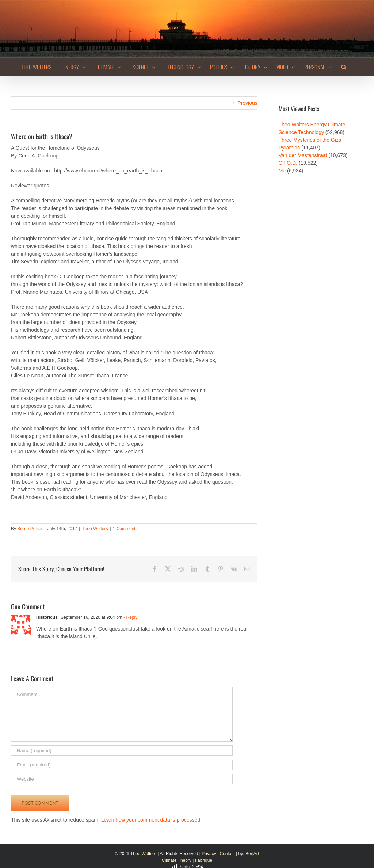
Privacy (209, 854)
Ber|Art (252, 854)
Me (282, 171)
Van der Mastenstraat (303, 155)
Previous (247, 103)
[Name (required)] (122, 751)
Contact (227, 854)
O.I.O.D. (288, 163)
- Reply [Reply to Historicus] (130, 617)
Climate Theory (177, 860)
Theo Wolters (95, 529)
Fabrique (204, 860)
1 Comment (124, 529)
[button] (344, 67)
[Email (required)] (122, 765)
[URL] (122, 779)
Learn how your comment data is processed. (151, 820)
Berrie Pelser (30, 529)
